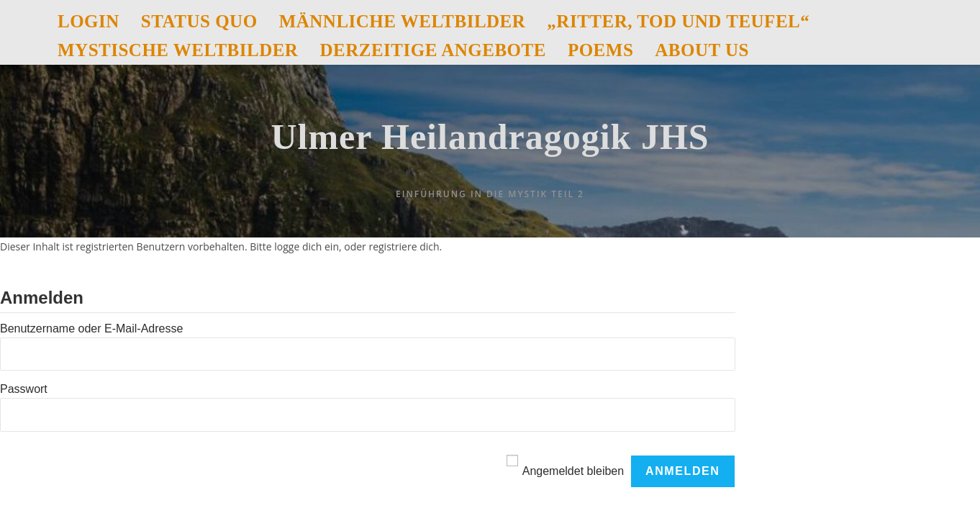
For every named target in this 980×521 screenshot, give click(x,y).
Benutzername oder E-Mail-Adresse (91, 329)
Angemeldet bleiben (573, 471)
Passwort (24, 389)
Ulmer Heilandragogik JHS (490, 137)
